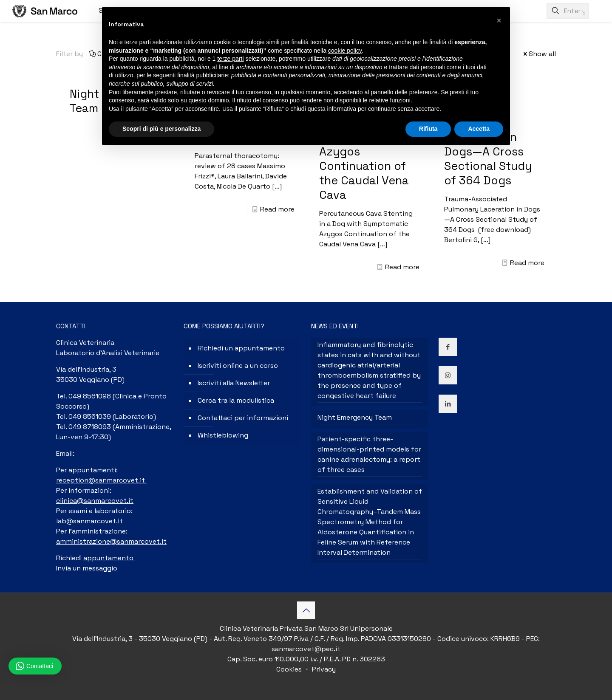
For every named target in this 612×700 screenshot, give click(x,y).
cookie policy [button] (345, 51)
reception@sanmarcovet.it (101, 480)
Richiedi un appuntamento (241, 348)
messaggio (101, 568)
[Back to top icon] (306, 610)
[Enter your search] (568, 11)
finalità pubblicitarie (203, 75)
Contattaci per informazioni (243, 418)
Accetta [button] (479, 129)
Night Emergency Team (355, 417)
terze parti (230, 59)
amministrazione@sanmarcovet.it (111, 541)
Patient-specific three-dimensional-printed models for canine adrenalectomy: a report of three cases (369, 454)
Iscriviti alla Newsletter (234, 383)
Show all (539, 54)
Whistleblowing (223, 435)
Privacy (323, 669)
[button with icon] (448, 347)
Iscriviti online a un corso (238, 366)
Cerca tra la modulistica (236, 400)
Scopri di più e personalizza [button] (161, 129)
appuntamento (109, 558)
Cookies (290, 669)
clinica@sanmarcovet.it (95, 501)
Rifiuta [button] (428, 129)
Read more (277, 209)
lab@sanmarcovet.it (90, 521)
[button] (499, 20)
